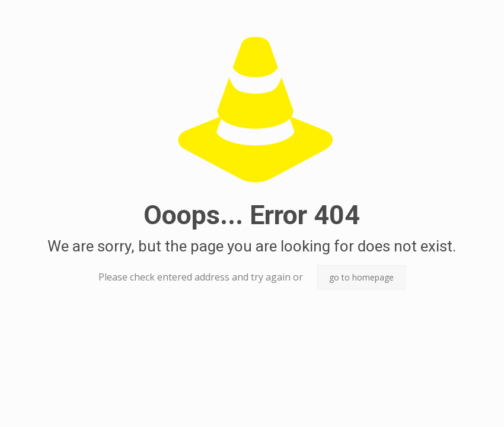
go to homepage (361, 277)
